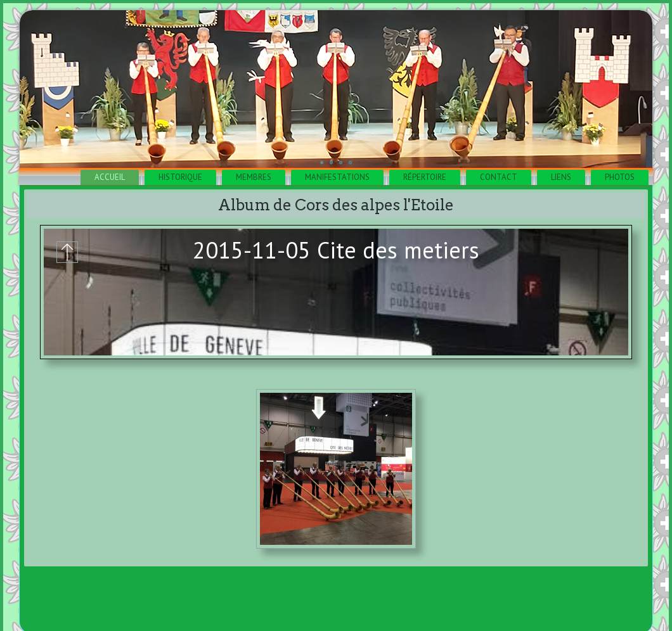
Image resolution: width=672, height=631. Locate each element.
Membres (254, 177)
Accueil (110, 177)
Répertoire (425, 177)
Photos (620, 177)
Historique (180, 177)
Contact (499, 177)
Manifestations (337, 177)
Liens (561, 177)
